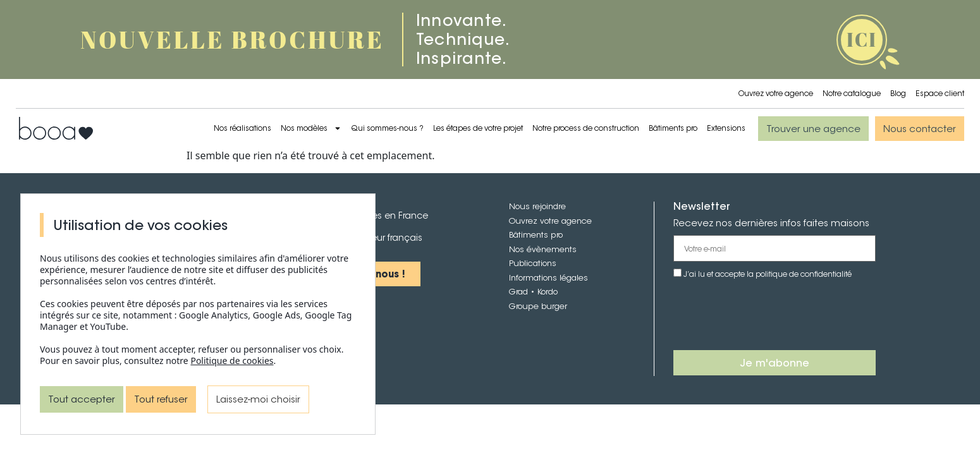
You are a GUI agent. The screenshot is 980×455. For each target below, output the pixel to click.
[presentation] (769, 315)
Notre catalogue (852, 93)
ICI (862, 39)
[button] (813, 129)
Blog (898, 93)
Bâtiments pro (673, 128)
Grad (518, 292)
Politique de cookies (232, 361)
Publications (533, 263)
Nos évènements (543, 249)
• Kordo (543, 292)
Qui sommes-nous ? (387, 128)
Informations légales (548, 278)
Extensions (726, 128)
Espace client (940, 93)
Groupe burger (538, 306)
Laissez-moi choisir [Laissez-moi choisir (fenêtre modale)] (258, 399)
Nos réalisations (242, 128)
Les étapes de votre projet (478, 128)
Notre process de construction (586, 128)
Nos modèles (311, 128)
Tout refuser (161, 399)
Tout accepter (82, 399)
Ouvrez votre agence (776, 93)
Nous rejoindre (537, 206)
